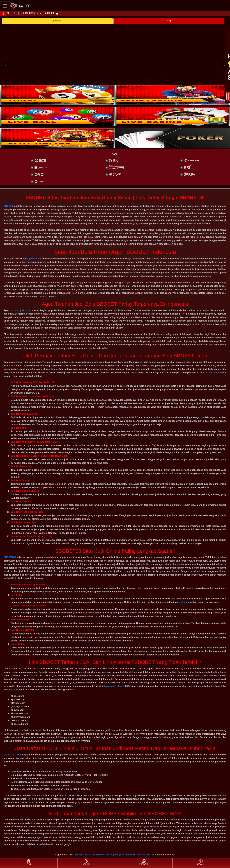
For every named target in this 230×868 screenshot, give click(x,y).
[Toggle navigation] (5, 6)
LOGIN (169, 21)
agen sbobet (34, 259)
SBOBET (8, 206)
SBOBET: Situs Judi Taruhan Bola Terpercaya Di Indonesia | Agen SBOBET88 (114, 855)
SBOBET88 (10, 557)
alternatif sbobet (115, 686)
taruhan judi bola (20, 310)
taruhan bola (212, 372)
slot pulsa (184, 602)
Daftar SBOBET (12, 755)
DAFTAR (57, 21)
